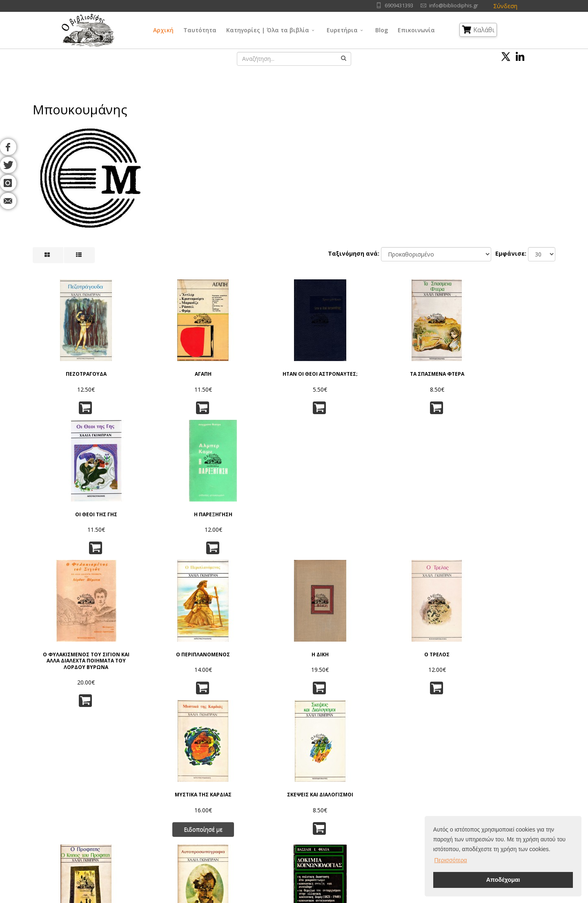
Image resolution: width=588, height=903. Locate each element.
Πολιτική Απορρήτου (175, 779)
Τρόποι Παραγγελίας (175, 800)
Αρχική (163, 30)
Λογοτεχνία (349, 810)
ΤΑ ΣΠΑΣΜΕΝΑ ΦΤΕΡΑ (338, 367)
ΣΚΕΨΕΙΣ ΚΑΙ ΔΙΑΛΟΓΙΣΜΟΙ (517, 507)
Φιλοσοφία (282, 790)
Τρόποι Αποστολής (173, 810)
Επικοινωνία (416, 30)
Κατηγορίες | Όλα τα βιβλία (268, 30)
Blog (382, 30)
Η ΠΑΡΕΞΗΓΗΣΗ (517, 367)
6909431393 (399, 6)
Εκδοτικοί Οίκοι (88, 800)
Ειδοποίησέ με (427, 541)
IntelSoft (387, 898)
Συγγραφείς (83, 790)
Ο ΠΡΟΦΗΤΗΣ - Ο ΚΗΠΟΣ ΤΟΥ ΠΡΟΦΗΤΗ (72, 662)
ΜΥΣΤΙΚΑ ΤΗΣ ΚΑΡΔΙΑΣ (427, 507)
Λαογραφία (281, 820)
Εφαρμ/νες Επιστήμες (362, 790)
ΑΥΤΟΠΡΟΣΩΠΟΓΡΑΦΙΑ (161, 659)
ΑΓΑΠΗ (161, 367)
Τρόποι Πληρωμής (171, 820)
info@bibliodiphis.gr (454, 6)
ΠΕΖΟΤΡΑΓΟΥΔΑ (71, 367)
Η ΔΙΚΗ (249, 507)
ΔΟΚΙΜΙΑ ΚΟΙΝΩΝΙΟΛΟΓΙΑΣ (250, 659)
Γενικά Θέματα (286, 779)
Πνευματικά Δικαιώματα (178, 790)
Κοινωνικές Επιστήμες (296, 810)
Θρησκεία (279, 800)
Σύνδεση (505, 6)
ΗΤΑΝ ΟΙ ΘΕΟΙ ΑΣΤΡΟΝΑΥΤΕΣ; (250, 370)
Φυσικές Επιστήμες (359, 779)
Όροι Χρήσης (166, 769)
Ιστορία (344, 820)
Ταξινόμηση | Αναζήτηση (180, 831)
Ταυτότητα (200, 30)
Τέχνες (343, 800)
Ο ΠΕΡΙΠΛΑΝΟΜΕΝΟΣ (160, 507)
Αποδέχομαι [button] (503, 880)
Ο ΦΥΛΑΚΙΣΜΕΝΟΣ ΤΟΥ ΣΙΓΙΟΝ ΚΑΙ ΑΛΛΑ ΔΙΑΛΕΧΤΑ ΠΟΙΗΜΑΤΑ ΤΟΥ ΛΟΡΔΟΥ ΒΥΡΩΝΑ (71, 516)
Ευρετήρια (342, 30)
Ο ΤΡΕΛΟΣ (339, 507)
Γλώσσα (345, 769)
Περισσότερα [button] (451, 860)
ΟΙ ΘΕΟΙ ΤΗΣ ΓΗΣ (427, 367)
